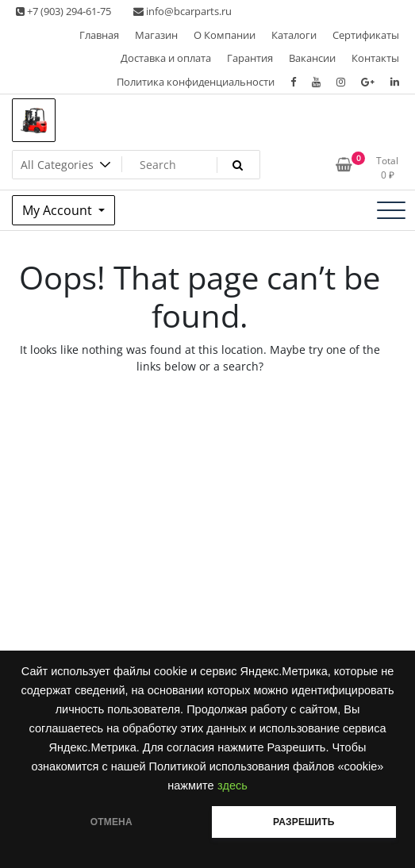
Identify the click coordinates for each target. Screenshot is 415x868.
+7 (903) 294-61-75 (63, 11)
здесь (232, 785)
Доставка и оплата (166, 58)
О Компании (225, 35)
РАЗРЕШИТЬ (304, 822)
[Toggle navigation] (391, 210)
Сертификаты (366, 35)
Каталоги (294, 35)
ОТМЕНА (111, 822)
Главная (99, 35)
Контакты (375, 58)
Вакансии (312, 58)
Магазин (156, 35)
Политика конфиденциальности (196, 82)
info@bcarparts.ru (183, 11)
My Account (59, 210)
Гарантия (250, 58)
